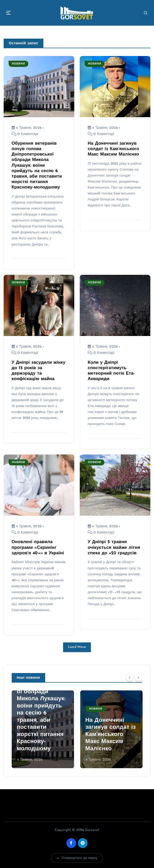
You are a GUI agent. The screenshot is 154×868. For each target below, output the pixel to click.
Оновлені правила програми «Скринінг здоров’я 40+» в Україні (38, 547)
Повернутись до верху (77, 858)
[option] (43, 729)
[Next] (138, 677)
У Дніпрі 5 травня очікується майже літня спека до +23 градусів (114, 547)
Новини (19, 64)
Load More (77, 647)
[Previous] (130, 677)
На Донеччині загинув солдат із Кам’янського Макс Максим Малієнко (113, 149)
